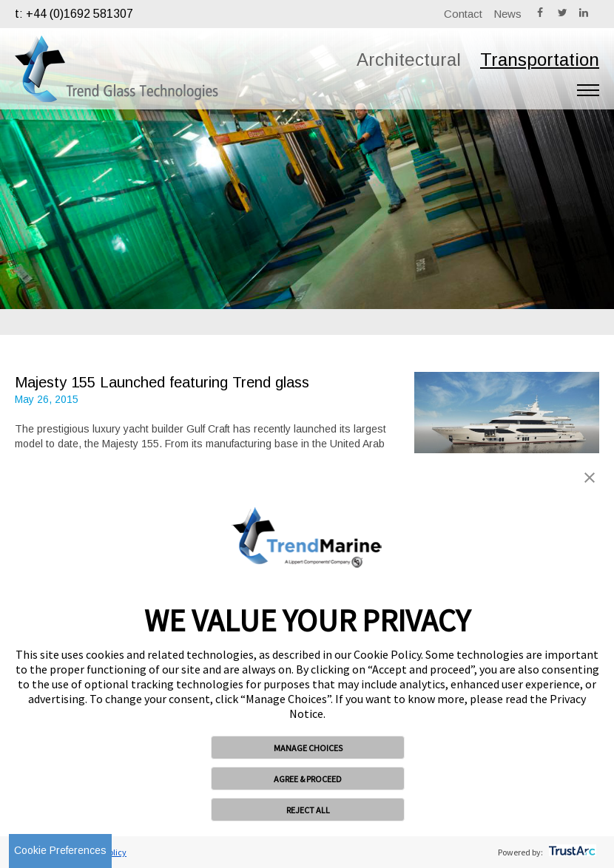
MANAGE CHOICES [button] (308, 748)
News (507, 14)
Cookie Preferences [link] (60, 850)
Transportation (540, 60)
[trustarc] (571, 852)
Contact (463, 14)
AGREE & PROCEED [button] (308, 779)
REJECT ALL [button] (308, 810)
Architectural (409, 60)
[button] (590, 479)
